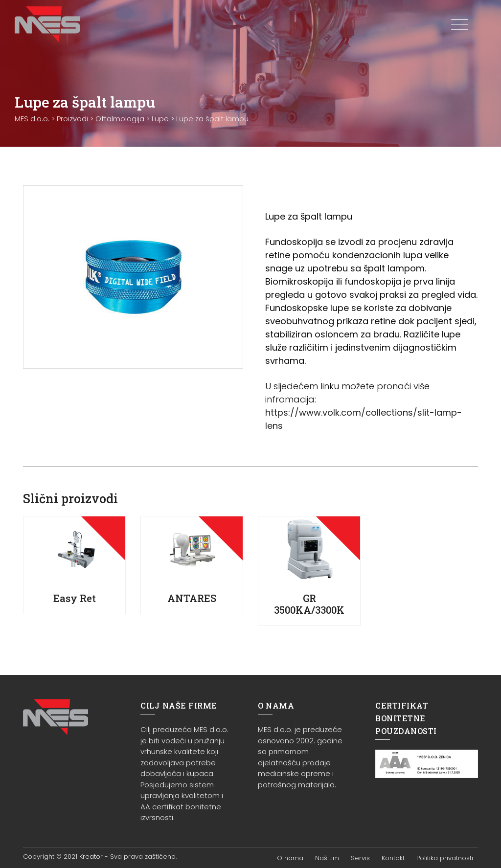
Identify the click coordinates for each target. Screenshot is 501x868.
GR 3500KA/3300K (309, 604)
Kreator (91, 857)
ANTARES (192, 598)
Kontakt (393, 858)
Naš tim (327, 858)
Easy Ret (75, 598)
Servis (360, 858)
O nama (290, 858)
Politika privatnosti (445, 858)
